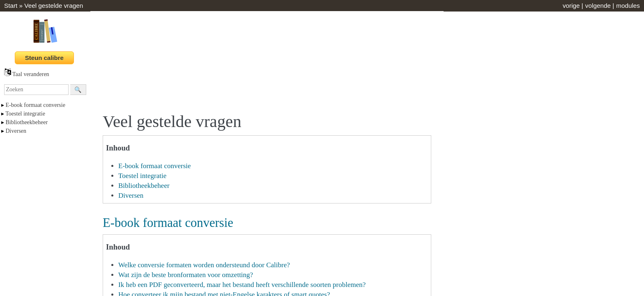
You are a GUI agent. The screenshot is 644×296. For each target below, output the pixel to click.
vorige (571, 6)
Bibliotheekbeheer (27, 122)
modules (628, 6)
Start (11, 6)
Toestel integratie (25, 114)
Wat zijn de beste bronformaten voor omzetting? (186, 275)
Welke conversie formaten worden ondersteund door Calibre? (204, 265)
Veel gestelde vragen (54, 6)
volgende (598, 6)
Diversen (16, 131)
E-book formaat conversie (36, 105)
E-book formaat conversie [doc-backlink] (168, 223)
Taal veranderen (27, 74)
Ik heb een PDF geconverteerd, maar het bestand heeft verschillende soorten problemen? (242, 285)
